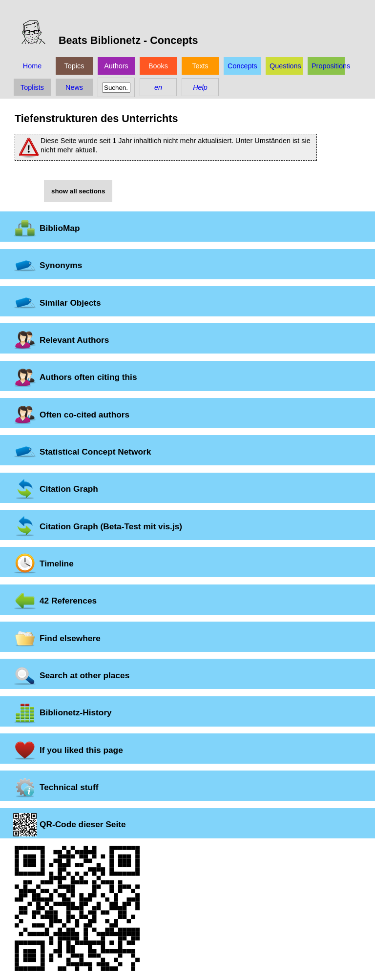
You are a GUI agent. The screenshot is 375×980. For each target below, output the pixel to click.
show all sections (78, 191)
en (158, 87)
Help (200, 87)
